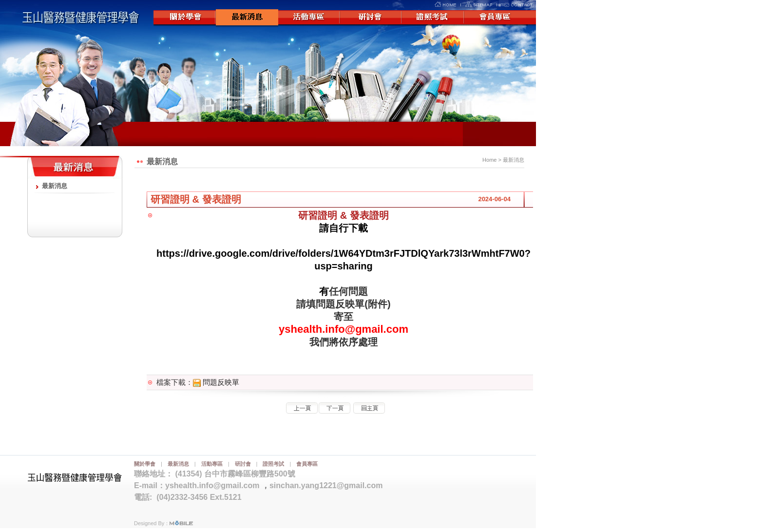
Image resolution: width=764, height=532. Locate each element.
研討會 (372, 18)
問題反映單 (216, 382)
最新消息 (247, 18)
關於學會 (185, 18)
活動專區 (309, 18)
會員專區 (497, 18)
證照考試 (434, 18)
